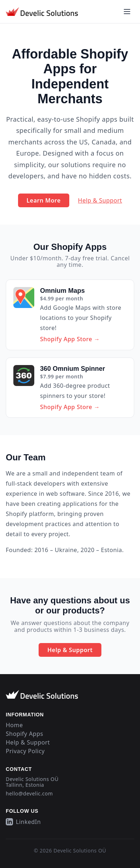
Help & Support (100, 200)
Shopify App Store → (70, 339)
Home (14, 725)
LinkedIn (23, 822)
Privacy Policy (25, 751)
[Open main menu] (127, 12)
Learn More (44, 200)
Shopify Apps (25, 734)
